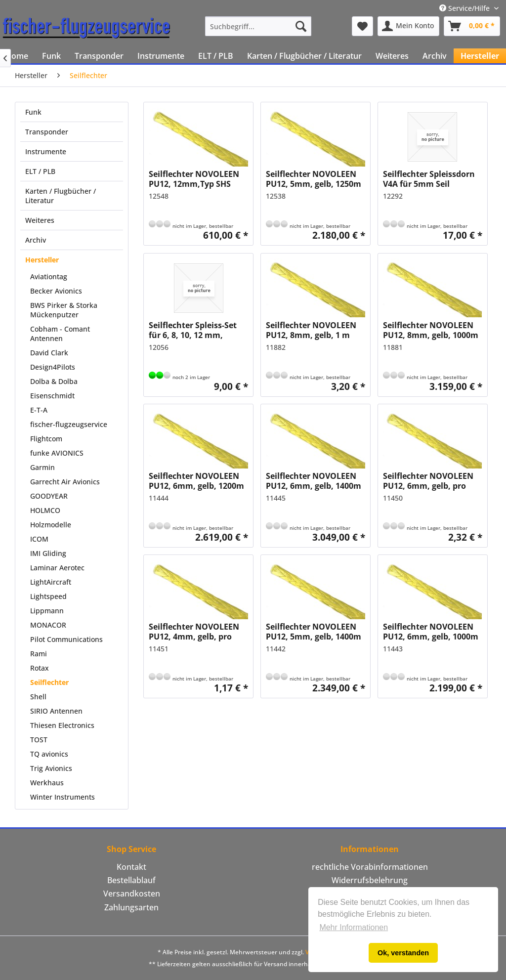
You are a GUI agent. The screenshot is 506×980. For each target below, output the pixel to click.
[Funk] (51, 56)
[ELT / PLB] (216, 56)
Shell (38, 697)
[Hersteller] (480, 56)
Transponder (47, 132)
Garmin (42, 467)
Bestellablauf (131, 880)
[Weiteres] (392, 56)
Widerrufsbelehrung (370, 880)
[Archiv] (435, 56)
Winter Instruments (63, 797)
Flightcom (46, 439)
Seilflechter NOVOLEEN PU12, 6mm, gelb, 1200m (196, 481)
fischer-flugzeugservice (69, 424)
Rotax (40, 668)
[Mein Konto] (408, 26)
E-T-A (39, 410)
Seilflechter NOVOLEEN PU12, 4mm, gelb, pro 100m (194, 632)
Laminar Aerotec (57, 568)
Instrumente (46, 151)
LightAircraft (51, 582)
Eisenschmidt (52, 396)
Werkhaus (47, 783)
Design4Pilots (53, 367)
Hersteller (42, 260)
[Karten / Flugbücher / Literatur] (304, 56)
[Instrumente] (161, 56)
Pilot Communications (66, 639)
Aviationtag (49, 277)
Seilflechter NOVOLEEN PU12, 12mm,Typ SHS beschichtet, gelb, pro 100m (194, 179)
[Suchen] (301, 26)
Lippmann (47, 611)
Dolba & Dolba (54, 381)
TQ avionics (49, 754)
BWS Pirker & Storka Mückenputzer (64, 310)
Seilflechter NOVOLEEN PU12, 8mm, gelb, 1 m (311, 330)
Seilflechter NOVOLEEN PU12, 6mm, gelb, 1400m (314, 481)
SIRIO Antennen (56, 711)
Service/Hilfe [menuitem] (465, 8)
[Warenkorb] (472, 26)
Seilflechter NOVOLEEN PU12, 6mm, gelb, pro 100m (428, 481)
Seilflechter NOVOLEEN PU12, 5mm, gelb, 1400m (314, 632)
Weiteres (40, 220)
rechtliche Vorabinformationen (370, 867)
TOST (39, 740)
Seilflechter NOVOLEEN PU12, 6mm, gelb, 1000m (431, 632)
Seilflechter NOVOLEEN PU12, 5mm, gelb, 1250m (314, 179)
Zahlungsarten (131, 907)
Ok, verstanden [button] (403, 953)
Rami (39, 654)
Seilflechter (49, 682)
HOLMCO (45, 510)
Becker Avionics (56, 291)
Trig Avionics (51, 768)
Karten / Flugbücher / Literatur (61, 196)
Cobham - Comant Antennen (60, 334)
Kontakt (131, 867)
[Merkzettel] (362, 26)
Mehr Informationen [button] (354, 927)
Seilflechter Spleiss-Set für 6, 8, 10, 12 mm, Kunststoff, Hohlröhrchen (193, 330)
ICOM (39, 539)
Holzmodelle (51, 525)
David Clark (49, 353)
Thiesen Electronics (62, 725)
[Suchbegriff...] (258, 26)
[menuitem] (258, 26)
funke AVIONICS (57, 453)
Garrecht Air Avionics (65, 482)
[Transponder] (99, 56)
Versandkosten (132, 894)
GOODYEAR (49, 496)
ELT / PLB (40, 171)
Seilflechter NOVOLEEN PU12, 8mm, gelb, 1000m (431, 330)
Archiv (36, 240)
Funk (33, 112)
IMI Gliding (48, 553)
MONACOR (48, 625)
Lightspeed (48, 596)
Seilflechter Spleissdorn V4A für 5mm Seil (429, 179)
